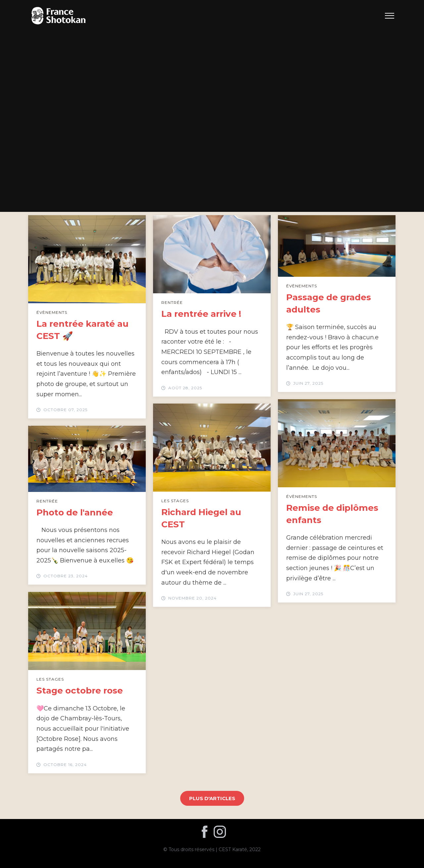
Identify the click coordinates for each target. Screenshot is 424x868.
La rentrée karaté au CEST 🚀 (82, 330)
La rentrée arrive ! (201, 314)
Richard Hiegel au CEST (201, 518)
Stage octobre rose (80, 691)
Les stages (175, 501)
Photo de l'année (75, 512)
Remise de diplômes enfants (332, 514)
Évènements (52, 312)
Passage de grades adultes (329, 303)
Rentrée (172, 302)
